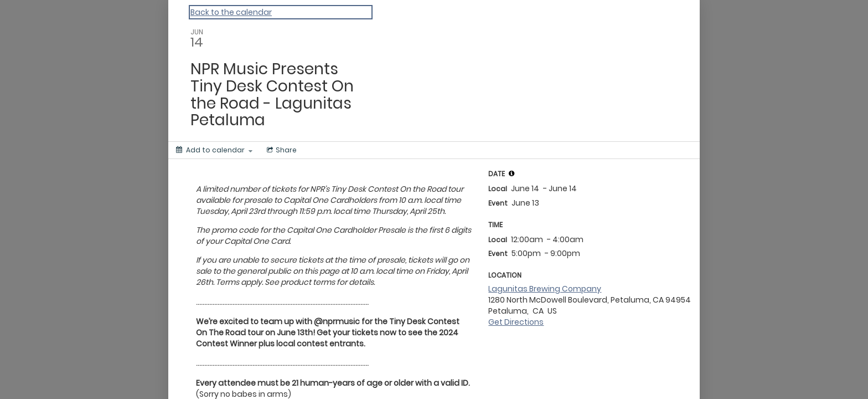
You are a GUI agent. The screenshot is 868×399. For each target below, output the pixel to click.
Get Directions (516, 322)
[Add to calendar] (214, 150)
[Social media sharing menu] (281, 150)
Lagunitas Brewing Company (545, 289)
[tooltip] (512, 173)
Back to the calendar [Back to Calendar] (231, 12)
